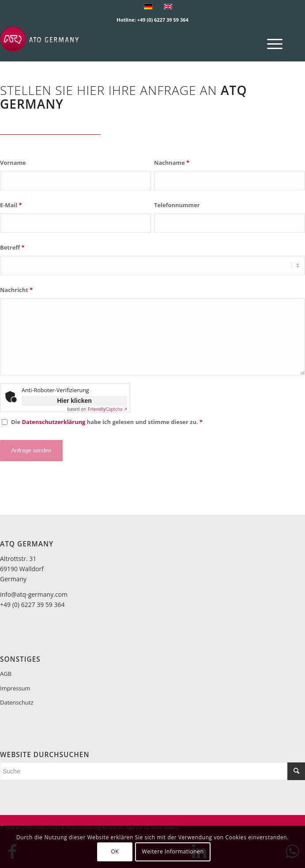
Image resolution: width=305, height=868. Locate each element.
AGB (6, 674)
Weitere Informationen (173, 851)
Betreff (12, 247)
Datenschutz (17, 702)
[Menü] (270, 44)
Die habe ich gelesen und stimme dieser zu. (107, 422)
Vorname (13, 163)
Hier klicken (74, 401)
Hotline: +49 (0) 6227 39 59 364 (152, 20)
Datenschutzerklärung (53, 422)
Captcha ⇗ (107, 409)
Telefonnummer (177, 205)
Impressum (15, 688)
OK (115, 851)
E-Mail (11, 205)
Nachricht (16, 290)
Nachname (172, 163)
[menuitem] (270, 44)
